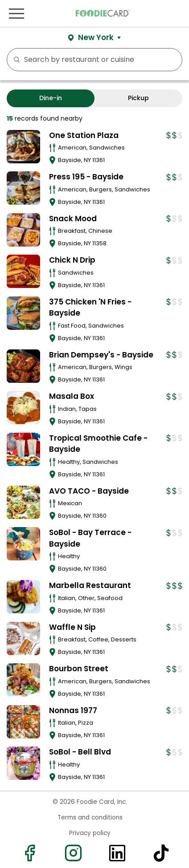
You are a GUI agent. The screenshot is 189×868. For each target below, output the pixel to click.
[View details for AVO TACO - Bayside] (23, 502)
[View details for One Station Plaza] (23, 147)
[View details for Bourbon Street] (23, 680)
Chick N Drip (72, 260)
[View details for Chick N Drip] (23, 271)
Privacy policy (90, 833)
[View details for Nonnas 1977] (23, 722)
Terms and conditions (90, 817)
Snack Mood (73, 219)
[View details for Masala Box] (23, 408)
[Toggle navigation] (16, 13)
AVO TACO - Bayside (89, 491)
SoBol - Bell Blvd (80, 752)
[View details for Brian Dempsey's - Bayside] (23, 366)
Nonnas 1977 (73, 710)
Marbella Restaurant (90, 585)
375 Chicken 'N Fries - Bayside (90, 308)
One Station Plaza (84, 135)
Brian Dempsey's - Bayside (101, 355)
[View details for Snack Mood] (23, 230)
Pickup (138, 98)
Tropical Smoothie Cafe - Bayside (98, 444)
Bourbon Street (79, 669)
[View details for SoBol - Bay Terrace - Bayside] (23, 544)
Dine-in (51, 98)
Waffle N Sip (72, 627)
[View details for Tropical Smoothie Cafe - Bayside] (23, 449)
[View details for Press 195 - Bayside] (23, 188)
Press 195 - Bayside (86, 177)
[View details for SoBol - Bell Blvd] (23, 763)
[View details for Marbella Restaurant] (23, 597)
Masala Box (72, 396)
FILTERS (173, 60)
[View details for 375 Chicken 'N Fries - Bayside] (23, 313)
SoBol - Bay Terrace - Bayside (90, 538)
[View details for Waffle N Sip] (23, 639)
